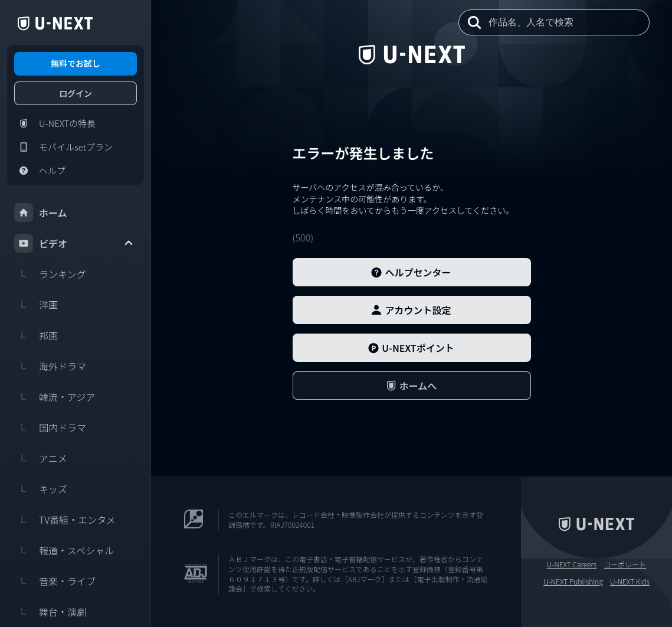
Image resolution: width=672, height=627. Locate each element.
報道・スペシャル (64, 550)
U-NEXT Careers (572, 564)
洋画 (36, 305)
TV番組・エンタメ (65, 520)
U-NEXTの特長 (55, 123)
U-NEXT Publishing (573, 582)
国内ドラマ (50, 427)
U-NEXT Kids (630, 582)
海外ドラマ (50, 366)
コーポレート (625, 564)
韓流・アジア (55, 397)
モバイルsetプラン (63, 147)
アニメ (41, 458)
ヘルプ (40, 171)
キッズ (41, 489)
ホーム (41, 213)
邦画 (36, 335)
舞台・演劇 (50, 612)
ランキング (50, 274)
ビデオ (74, 243)
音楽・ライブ (55, 581)
